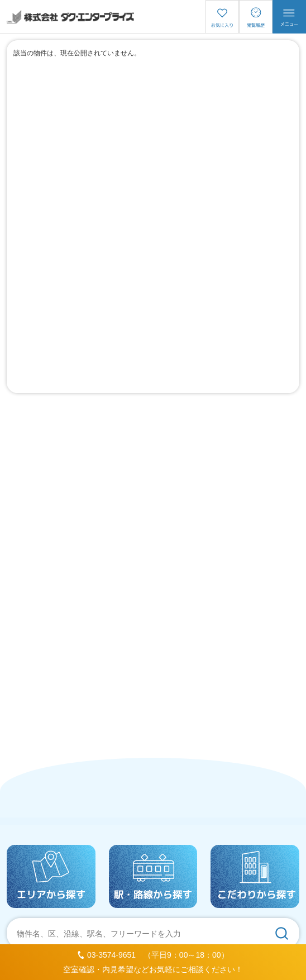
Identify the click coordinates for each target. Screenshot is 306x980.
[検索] (282, 933)
